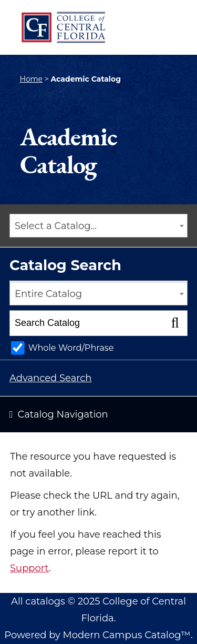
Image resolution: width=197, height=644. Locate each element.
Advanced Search (50, 378)
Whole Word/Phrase (71, 348)
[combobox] (98, 226)
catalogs (45, 601)
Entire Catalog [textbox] (48, 294)
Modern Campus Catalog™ (127, 635)
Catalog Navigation (63, 414)
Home (31, 79)
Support (29, 568)
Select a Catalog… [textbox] (56, 226)
